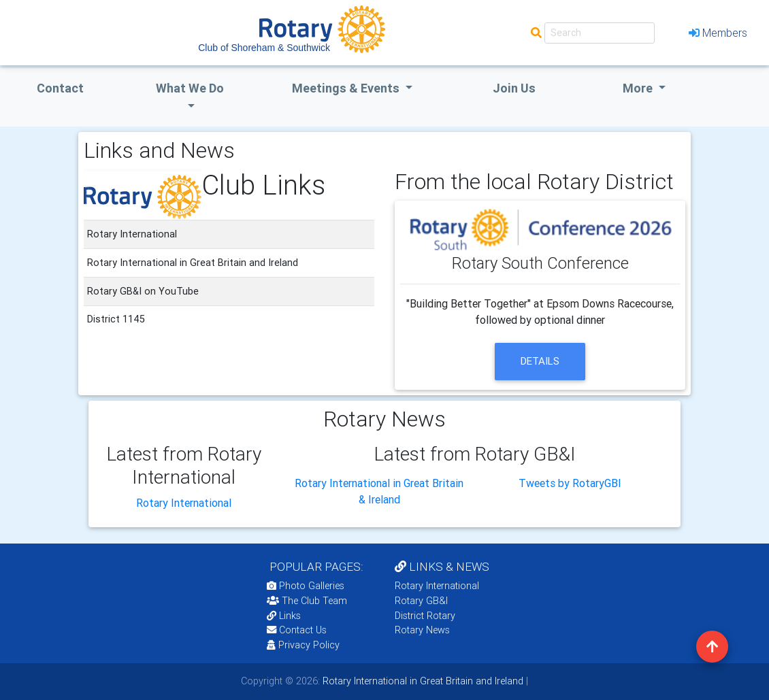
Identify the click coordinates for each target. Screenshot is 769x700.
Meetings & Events (347, 88)
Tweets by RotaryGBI (570, 483)
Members (718, 33)
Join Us (514, 88)
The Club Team (307, 601)
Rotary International (184, 503)
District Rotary (425, 616)
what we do (190, 88)
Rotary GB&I (421, 601)
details (540, 361)
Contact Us (297, 630)
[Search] (600, 33)
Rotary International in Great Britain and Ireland (422, 681)
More (639, 88)
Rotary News (422, 630)
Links (284, 616)
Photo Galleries (306, 586)
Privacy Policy (303, 645)
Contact (60, 88)
